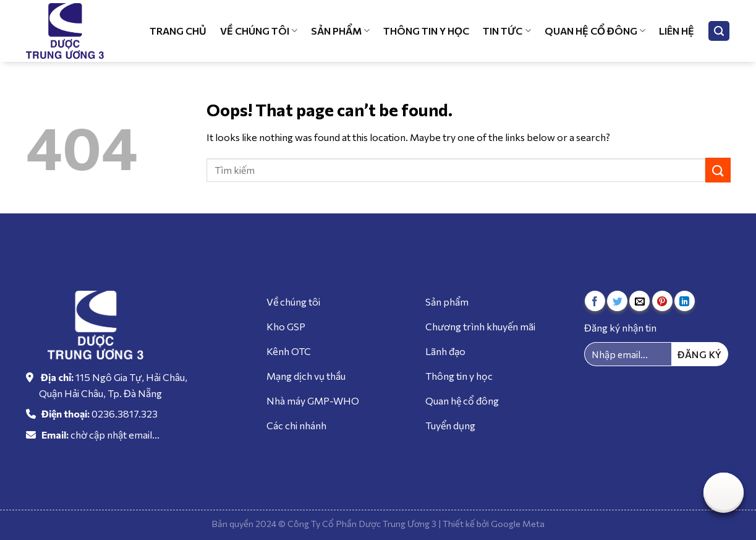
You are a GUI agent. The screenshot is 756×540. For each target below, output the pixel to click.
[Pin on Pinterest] (662, 301)
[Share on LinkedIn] (685, 301)
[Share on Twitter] (617, 301)
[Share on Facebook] (595, 301)
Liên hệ (677, 31)
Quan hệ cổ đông (595, 31)
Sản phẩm (340, 31)
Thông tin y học (426, 31)
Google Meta (518, 523)
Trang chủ (178, 31)
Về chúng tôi (259, 31)
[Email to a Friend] (639, 301)
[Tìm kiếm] (719, 31)
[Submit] (718, 170)
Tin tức (507, 31)
